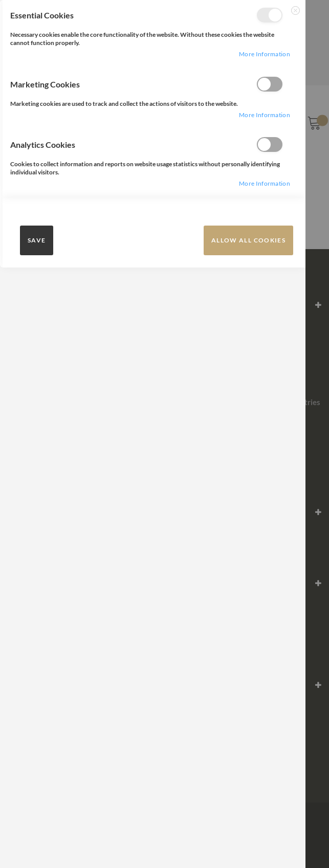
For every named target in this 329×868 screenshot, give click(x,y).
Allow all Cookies (248, 240)
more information (265, 54)
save (37, 240)
